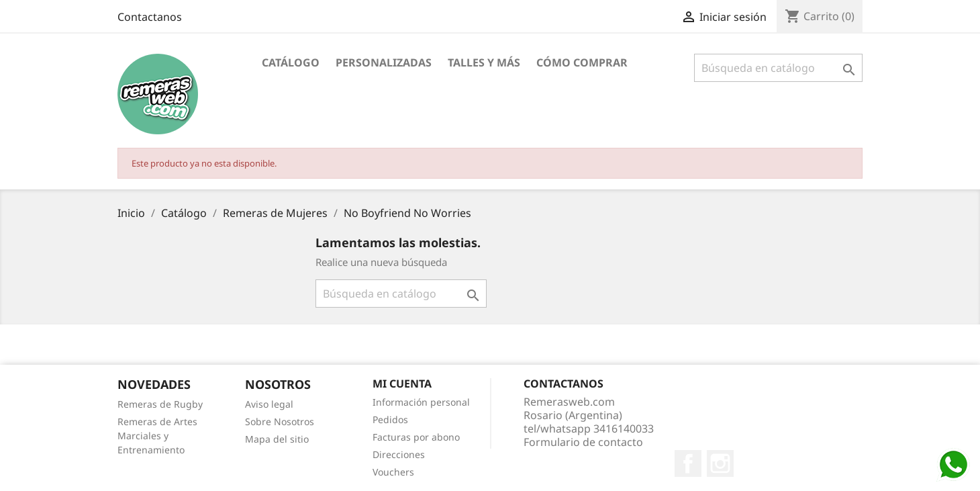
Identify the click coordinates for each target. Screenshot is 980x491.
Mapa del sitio (277, 439)
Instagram (720, 463)
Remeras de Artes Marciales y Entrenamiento (157, 436)
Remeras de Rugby (160, 404)
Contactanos (150, 17)
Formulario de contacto (583, 442)
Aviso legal (269, 404)
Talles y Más (484, 62)
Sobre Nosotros (280, 421)
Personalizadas (384, 62)
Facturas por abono (416, 437)
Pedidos (390, 419)
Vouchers (393, 472)
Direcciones (399, 454)
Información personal (421, 402)
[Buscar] (778, 68)
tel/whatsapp (589, 429)
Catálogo (291, 62)
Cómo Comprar (582, 62)
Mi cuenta (402, 384)
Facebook (688, 463)
